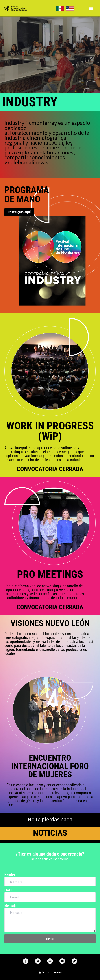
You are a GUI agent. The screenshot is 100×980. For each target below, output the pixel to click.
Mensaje (10, 906)
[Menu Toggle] (91, 8)
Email (8, 890)
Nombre (10, 875)
